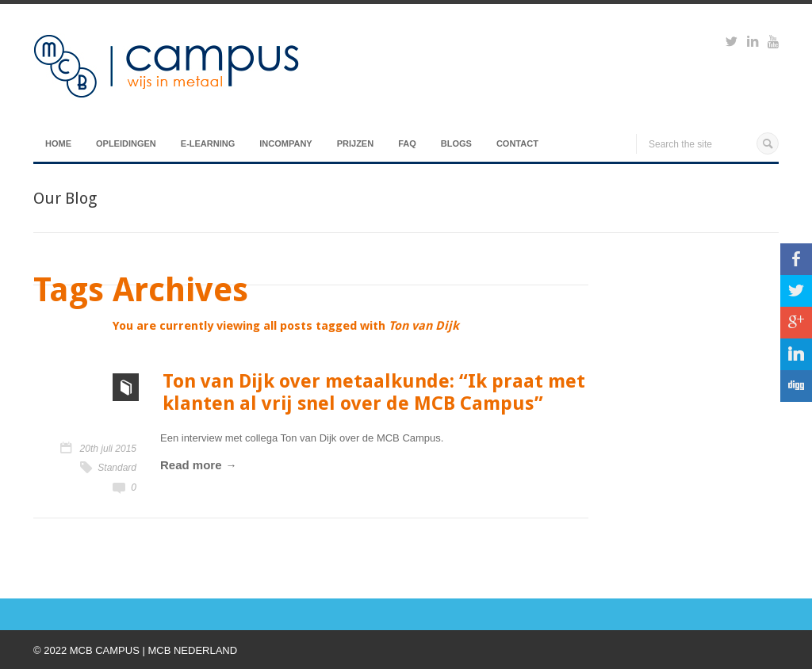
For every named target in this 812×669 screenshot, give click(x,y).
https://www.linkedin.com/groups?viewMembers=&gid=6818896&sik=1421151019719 (753, 44)
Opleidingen (126, 143)
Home (58, 143)
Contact (517, 143)
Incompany (285, 143)
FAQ (407, 143)
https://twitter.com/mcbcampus (732, 44)
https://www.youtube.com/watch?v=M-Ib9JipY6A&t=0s (773, 44)
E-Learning (208, 143)
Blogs (456, 143)
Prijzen (355, 143)
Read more (191, 465)
